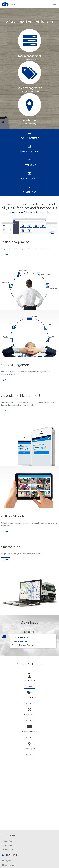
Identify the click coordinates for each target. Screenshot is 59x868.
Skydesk (7, 861)
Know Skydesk (9, 841)
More (5, 254)
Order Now (29, 687)
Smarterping (9, 865)
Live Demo (7, 845)
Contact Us (7, 849)
